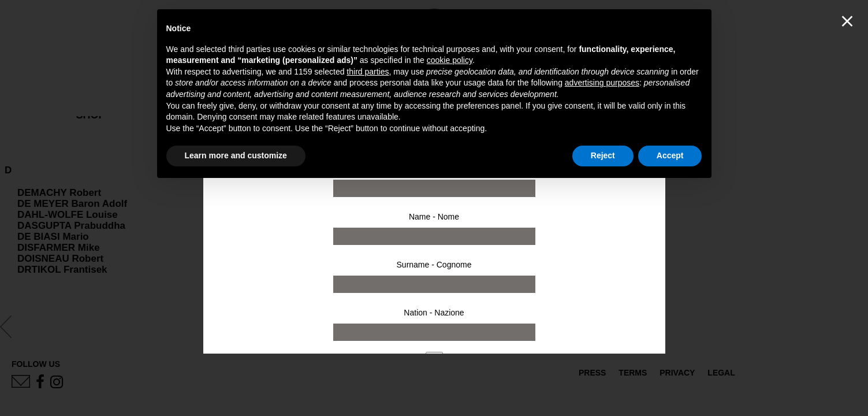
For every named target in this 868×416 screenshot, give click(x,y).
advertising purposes (602, 83)
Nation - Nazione (434, 313)
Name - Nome (434, 217)
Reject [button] (603, 155)
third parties (368, 72)
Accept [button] (670, 155)
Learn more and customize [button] (236, 155)
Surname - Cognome (434, 265)
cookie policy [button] (450, 60)
